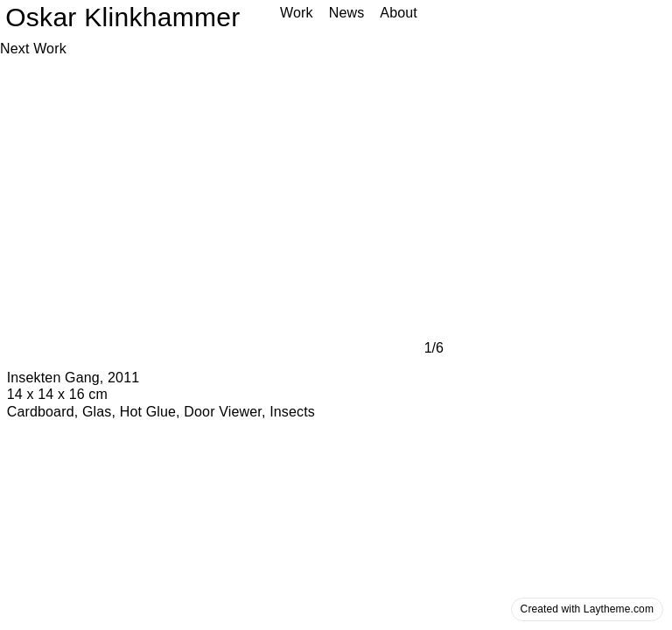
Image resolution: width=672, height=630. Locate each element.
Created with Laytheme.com (587, 609)
